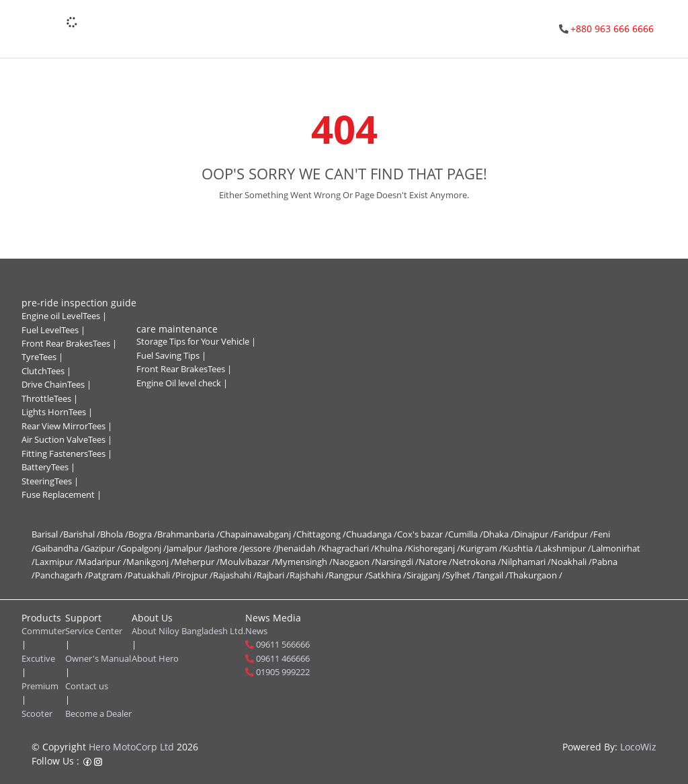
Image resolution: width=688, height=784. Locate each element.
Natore (435, 562)
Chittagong (321, 534)
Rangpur (348, 575)
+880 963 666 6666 (612, 29)
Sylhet (461, 575)
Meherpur (197, 562)
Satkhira (387, 575)
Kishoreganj (434, 548)
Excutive (38, 658)
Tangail (492, 575)
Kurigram (481, 548)
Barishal (82, 534)
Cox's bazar (423, 534)
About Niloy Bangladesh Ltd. (188, 631)
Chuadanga (372, 534)
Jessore (259, 548)
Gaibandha (59, 548)
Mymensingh (304, 562)
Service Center (94, 631)
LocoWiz (638, 747)
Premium (40, 686)
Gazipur (102, 548)
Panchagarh (61, 575)
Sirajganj (426, 575)
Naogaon (354, 562)
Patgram (108, 575)
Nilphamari (526, 562)
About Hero (155, 658)
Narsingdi (397, 562)
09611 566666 (283, 644)
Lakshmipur (565, 548)
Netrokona (477, 562)
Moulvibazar (247, 562)
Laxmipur (57, 562)
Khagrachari (348, 548)
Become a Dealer (98, 713)
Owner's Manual (98, 658)
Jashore (225, 548)
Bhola (114, 534)
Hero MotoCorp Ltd (131, 747)
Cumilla (466, 534)
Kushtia (520, 548)
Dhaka (499, 534)
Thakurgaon (535, 575)
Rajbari (273, 575)
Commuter (43, 631)
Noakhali (571, 562)
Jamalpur (187, 548)
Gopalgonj (143, 548)
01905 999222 (283, 672)
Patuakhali (152, 575)
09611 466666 (283, 658)
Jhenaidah (299, 548)
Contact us (87, 686)
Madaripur (102, 562)
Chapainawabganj (258, 534)
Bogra (143, 534)
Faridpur (573, 534)
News (256, 631)
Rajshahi (309, 575)
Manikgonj (150, 562)
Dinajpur (534, 534)
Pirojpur (194, 575)
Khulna (391, 548)
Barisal (47, 534)
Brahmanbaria (188, 534)
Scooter (37, 713)
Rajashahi (235, 575)
